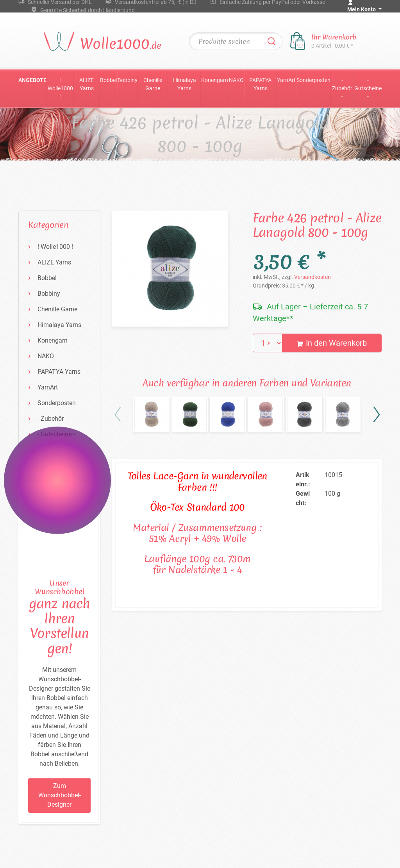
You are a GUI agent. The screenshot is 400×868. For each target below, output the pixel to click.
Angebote (32, 80)
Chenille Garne (153, 84)
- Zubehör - (342, 88)
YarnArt (286, 80)
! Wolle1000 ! (60, 88)
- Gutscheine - (368, 88)
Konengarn (215, 80)
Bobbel (108, 80)
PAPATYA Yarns (260, 84)
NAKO (236, 80)
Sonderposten (313, 80)
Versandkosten (312, 277)
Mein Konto (362, 9)
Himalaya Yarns (185, 84)
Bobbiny (128, 80)
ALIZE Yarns (87, 84)
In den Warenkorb (332, 343)
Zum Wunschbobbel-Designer (60, 795)
